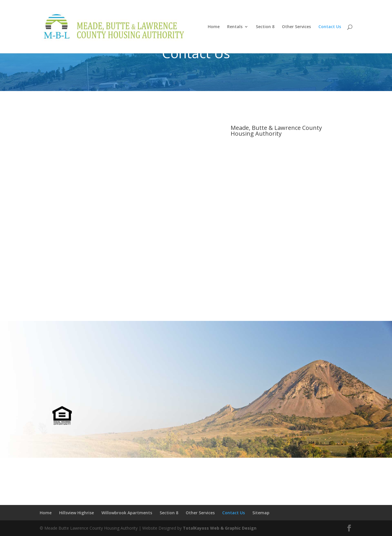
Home (214, 27)
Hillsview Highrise (76, 513)
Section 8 (265, 27)
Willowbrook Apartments (127, 513)
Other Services (296, 27)
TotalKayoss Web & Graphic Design (220, 528)
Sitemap (261, 513)
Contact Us (330, 27)
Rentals (235, 27)
